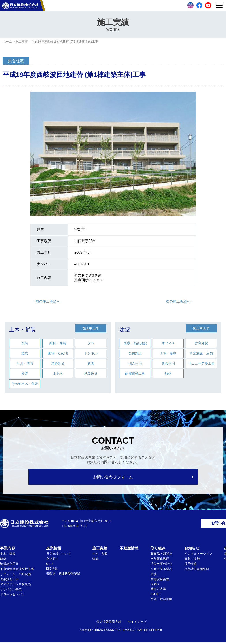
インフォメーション (198, 555)
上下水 (58, 373)
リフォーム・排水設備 (15, 576)
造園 (91, 363)
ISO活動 (52, 570)
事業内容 (8, 550)
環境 (154, 576)
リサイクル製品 (161, 570)
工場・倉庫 (168, 353)
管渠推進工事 (9, 581)
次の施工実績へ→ (180, 301)
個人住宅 (135, 363)
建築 (125, 330)
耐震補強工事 (135, 373)
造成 (25, 353)
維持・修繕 (58, 343)
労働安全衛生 (160, 581)
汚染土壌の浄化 (161, 565)
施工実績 (100, 550)
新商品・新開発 (161, 555)
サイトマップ (137, 623)
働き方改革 (158, 590)
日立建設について (58, 555)
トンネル (91, 353)
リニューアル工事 (201, 363)
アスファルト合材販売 (15, 586)
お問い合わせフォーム (113, 477)
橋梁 (25, 373)
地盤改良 (91, 373)
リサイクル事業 (11, 591)
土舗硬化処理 (160, 560)
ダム (91, 343)
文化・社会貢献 (161, 600)
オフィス (168, 343)
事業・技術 (192, 560)
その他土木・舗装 (25, 384)
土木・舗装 (23, 330)
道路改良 (58, 363)
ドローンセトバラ (12, 596)
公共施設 (135, 353)
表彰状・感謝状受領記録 (63, 575)
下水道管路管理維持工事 (17, 570)
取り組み (158, 550)
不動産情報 (129, 550)
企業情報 (54, 550)
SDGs (155, 586)
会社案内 (52, 560)
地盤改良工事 (9, 565)
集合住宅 (168, 363)
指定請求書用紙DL (197, 570)
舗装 (25, 343)
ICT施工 (156, 595)
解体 (168, 373)
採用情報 (190, 565)
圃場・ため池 (58, 353)
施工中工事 (91, 328)
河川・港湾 (25, 363)
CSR (49, 565)
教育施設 (201, 343)
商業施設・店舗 (201, 353)
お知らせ (192, 550)
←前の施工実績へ (46, 301)
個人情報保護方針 (109, 623)
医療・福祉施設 (135, 343)
